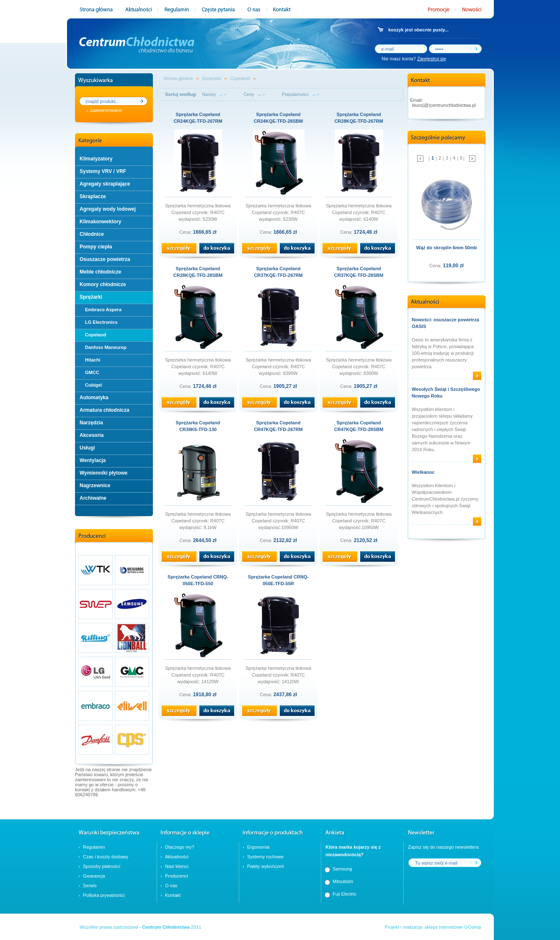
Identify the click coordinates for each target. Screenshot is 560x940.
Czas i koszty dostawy (106, 857)
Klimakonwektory (100, 222)
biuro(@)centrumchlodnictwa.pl (444, 105)
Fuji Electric (345, 894)
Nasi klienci (177, 866)
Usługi (87, 448)
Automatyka (94, 398)
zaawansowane (106, 110)
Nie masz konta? (414, 59)
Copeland (95, 335)
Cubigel (93, 385)
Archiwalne (93, 498)
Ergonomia (258, 847)
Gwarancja (94, 876)
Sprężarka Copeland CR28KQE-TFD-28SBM (198, 272)
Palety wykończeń (266, 866)
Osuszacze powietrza (105, 259)
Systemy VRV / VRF (103, 171)
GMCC (92, 372)
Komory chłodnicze (103, 284)
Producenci (177, 876)
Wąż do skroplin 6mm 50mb (447, 248)
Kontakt (173, 895)
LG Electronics (101, 322)
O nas (171, 886)
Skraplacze (93, 196)
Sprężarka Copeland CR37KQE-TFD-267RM (278, 272)
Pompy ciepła (96, 247)
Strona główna (178, 78)
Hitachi (93, 360)
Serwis (90, 886)
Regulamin (94, 847)
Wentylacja (93, 460)
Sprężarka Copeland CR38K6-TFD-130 (198, 426)
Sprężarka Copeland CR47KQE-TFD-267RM (278, 426)
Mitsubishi (343, 881)
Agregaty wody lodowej (108, 209)
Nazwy (209, 94)
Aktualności (177, 857)
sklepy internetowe (444, 927)
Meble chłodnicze (100, 272)
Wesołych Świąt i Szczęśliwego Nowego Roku (446, 393)
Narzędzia (91, 423)
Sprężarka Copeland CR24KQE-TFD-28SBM (278, 118)
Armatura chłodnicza (105, 410)
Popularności (295, 94)
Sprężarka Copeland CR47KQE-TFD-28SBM (359, 426)
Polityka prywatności (104, 895)
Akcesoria (92, 435)
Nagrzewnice (95, 485)
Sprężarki (91, 297)
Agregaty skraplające (105, 184)
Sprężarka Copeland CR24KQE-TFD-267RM (198, 118)
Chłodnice (92, 234)
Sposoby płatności (102, 866)
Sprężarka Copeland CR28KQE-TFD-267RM (359, 118)
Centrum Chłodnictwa (166, 927)
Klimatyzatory (96, 159)
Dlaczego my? (180, 847)
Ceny (249, 94)
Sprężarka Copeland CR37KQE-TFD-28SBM (359, 272)
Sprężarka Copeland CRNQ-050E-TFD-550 (198, 580)
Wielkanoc (423, 472)
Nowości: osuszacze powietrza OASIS (445, 323)
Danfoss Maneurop (106, 347)
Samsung (342, 869)
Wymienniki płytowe (103, 473)
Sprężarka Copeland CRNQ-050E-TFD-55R (278, 580)
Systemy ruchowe (265, 857)
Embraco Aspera (103, 310)
